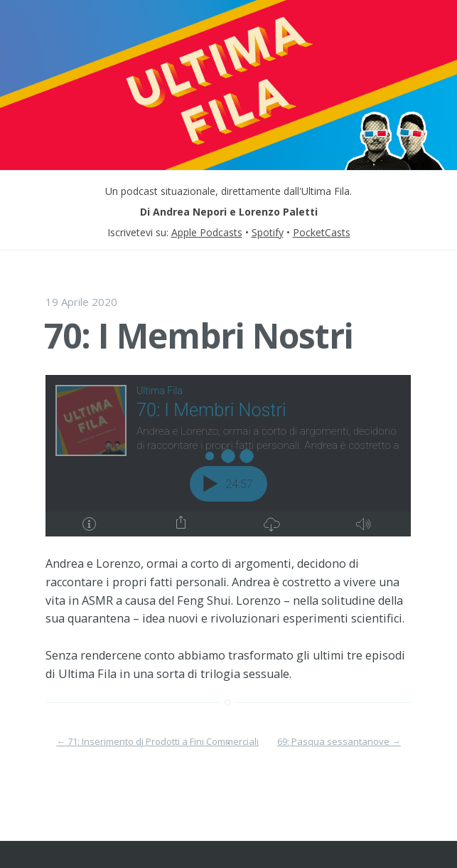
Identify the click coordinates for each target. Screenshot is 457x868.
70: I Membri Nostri (199, 335)
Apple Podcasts (207, 232)
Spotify (268, 232)
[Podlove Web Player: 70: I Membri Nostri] (228, 456)
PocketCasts (322, 232)
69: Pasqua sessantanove (339, 741)
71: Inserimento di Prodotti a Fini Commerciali (157, 741)
